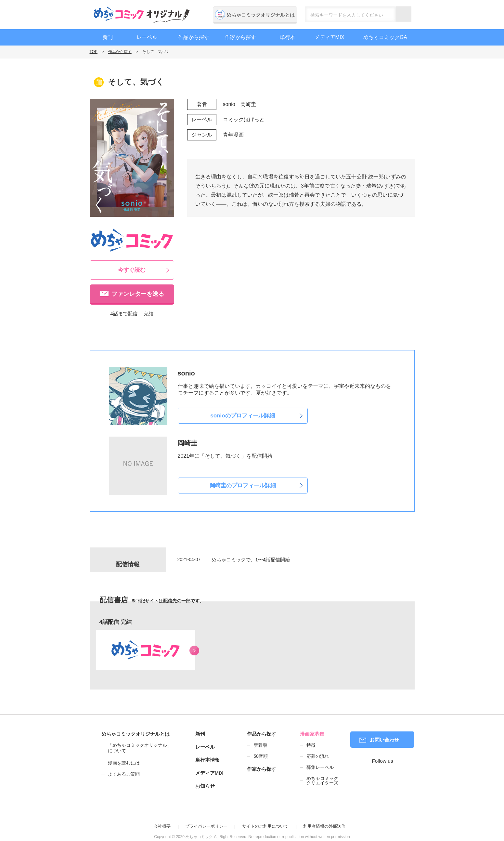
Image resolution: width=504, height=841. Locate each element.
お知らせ (205, 786)
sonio (229, 104)
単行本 (288, 37)
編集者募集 (463, 218)
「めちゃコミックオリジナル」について (136, 748)
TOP (94, 52)
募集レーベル (320, 767)
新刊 (108, 37)
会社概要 (162, 826)
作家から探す (240, 37)
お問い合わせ (384, 740)
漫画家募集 (312, 734)
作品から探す (194, 37)
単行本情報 (207, 760)
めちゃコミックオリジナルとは (261, 15)
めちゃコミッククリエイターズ (322, 781)
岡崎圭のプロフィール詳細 (243, 486)
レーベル (147, 37)
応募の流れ (318, 756)
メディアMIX (330, 37)
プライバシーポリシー (206, 826)
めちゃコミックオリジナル (142, 15)
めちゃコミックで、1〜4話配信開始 (251, 560)
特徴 (311, 745)
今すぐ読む (132, 270)
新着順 (260, 745)
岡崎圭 (248, 104)
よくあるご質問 (124, 774)
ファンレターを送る (138, 294)
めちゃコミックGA (385, 37)
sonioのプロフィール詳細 (242, 416)
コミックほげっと (244, 119)
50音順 (261, 756)
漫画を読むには (124, 763)
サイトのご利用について (265, 826)
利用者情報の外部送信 (324, 826)
